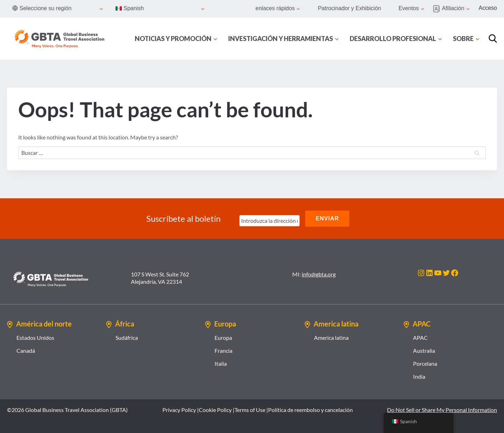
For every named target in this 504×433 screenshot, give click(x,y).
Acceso (488, 8)
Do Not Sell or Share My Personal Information (442, 410)
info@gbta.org (319, 274)
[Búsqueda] (493, 39)
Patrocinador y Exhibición (349, 8)
